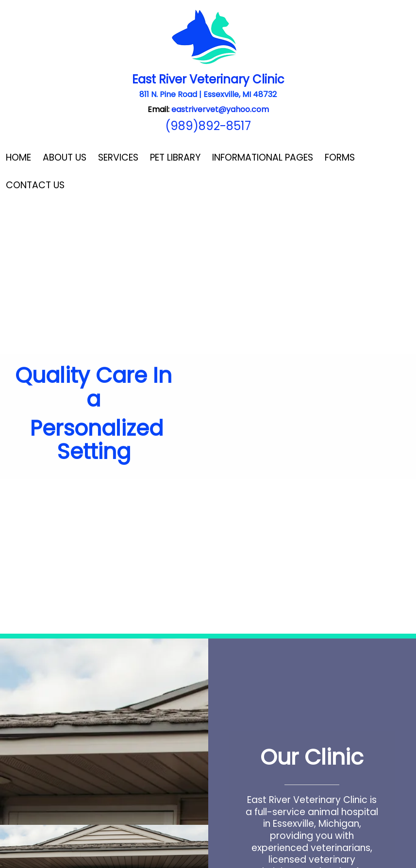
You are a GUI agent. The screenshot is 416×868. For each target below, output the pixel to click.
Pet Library (175, 157)
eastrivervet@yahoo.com (220, 109)
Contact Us (35, 185)
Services (118, 157)
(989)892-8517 (208, 126)
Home (18, 157)
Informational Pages (263, 157)
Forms (340, 157)
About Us (65, 157)
